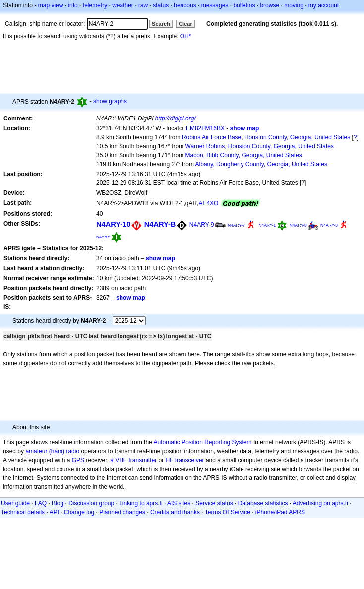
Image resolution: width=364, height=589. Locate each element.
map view (51, 5)
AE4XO (208, 203)
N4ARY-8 (298, 225)
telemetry (95, 5)
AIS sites (179, 503)
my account (324, 5)
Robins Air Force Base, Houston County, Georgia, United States (266, 137)
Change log (79, 512)
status (161, 5)
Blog (58, 503)
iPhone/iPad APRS (280, 512)
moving (294, 5)
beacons (185, 5)
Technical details (23, 512)
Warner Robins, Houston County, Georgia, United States (260, 146)
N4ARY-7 (236, 225)
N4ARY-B (160, 224)
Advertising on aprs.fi (320, 503)
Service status (214, 503)
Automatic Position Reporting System (202, 442)
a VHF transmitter (133, 460)
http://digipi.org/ (176, 118)
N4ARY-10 (113, 224)
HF (170, 460)
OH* (186, 36)
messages (215, 5)
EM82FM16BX (205, 128)
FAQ (41, 503)
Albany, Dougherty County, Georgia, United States (261, 164)
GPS (78, 460)
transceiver (190, 460)
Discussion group (91, 503)
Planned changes (122, 512)
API (54, 512)
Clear (185, 24)
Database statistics (263, 503)
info (73, 5)
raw (143, 5)
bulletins (244, 5)
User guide (15, 503)
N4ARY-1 (267, 225)
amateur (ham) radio (52, 451)
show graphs (110, 101)
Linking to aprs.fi (141, 503)
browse (270, 5)
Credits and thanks (175, 512)
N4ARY (103, 237)
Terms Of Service (228, 512)
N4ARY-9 (202, 225)
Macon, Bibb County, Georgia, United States (244, 155)
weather (123, 5)
